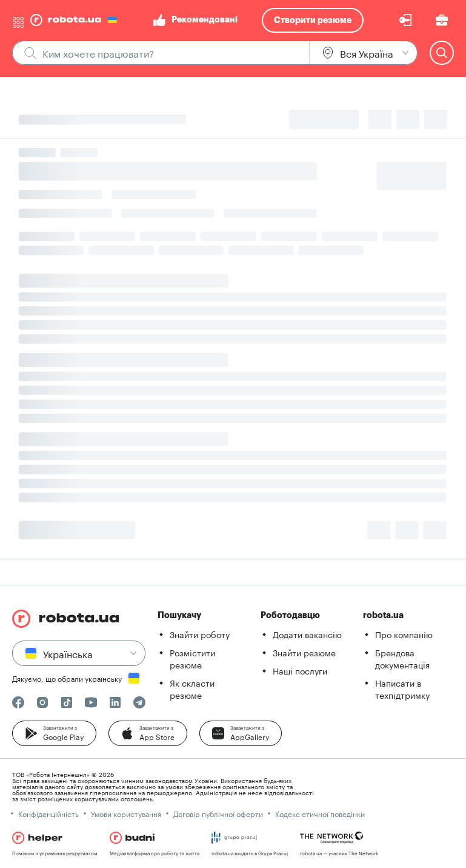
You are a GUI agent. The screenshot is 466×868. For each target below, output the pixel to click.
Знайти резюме (304, 652)
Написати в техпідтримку (402, 688)
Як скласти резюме (192, 688)
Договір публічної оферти (218, 813)
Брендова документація (402, 658)
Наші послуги (300, 670)
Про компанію (404, 634)
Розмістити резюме (192, 658)
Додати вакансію (307, 634)
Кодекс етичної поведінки (320, 813)
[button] (54, 733)
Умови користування (126, 813)
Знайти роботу (200, 634)
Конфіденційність (48, 813)
